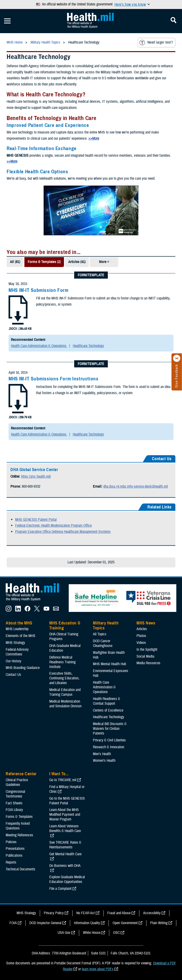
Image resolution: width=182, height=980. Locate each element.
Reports (11, 862)
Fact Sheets (14, 803)
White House (92, 933)
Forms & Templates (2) (44, 262)
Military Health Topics (106, 626)
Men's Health (102, 754)
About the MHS (19, 623)
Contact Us (13, 675)
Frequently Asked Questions (18, 826)
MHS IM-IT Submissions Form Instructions (54, 379)
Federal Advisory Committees (17, 652)
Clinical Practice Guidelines (17, 782)
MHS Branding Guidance (23, 668)
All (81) (15, 262)
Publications (14, 855)
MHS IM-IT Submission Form (39, 290)
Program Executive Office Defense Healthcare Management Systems (63, 532)
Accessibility (152, 913)
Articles (142, 629)
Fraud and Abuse (119, 913)
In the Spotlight (147, 650)
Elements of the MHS (20, 636)
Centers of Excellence (108, 710)
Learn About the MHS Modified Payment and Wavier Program (65, 815)
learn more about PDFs (98, 969)
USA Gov (64, 933)
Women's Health (104, 761)
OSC (116, 933)
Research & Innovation (109, 747)
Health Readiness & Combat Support (107, 701)
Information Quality (87, 923)
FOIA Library (14, 810)
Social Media (145, 656)
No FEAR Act (86, 913)
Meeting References (19, 835)
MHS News (146, 623)
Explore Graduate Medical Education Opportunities (67, 879)
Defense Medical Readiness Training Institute (62, 662)
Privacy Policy (54, 913)
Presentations (15, 849)
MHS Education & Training (65, 626)
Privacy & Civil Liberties (109, 740)
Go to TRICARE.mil (63, 780)
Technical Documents (20, 869)
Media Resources (148, 663)
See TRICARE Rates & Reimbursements (65, 845)
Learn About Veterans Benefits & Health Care (65, 829)
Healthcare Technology (88, 346)
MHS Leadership (17, 629)
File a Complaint (60, 889)
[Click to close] (177, 358)
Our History (14, 661)
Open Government (125, 923)
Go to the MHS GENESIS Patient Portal (67, 801)
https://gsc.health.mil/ (36, 477)
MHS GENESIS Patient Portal (36, 520)
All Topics (100, 634)
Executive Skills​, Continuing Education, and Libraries (64, 678)
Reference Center (21, 774)
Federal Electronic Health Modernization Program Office (53, 526)
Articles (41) (77, 262)
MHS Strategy (15, 643)
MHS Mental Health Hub (109, 664)
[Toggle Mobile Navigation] (7, 21)
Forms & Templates (19, 817)
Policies (11, 842)
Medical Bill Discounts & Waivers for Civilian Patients (110, 729)
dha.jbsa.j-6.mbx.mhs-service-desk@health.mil (136, 486)
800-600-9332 (31, 486)
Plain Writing (159, 923)
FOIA (13, 923)
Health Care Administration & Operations (39, 346)
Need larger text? (156, 43)
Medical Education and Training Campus (65, 692)
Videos (141, 643)
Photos (141, 636)
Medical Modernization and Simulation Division (65, 704)
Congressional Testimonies (15, 794)
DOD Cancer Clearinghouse (103, 643)
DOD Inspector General (45, 923)
